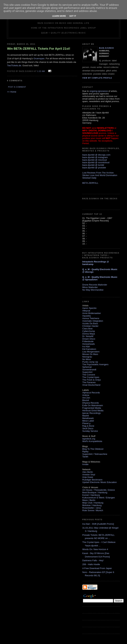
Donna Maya (89, 334)
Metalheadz (88, 418)
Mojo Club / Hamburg (93, 503)
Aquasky (87, 316)
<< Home (12, 92)
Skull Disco (88, 428)
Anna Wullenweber (92, 313)
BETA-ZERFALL (90, 183)
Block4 (86, 400)
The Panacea (89, 382)
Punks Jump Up (90, 362)
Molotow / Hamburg (92, 505)
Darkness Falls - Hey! (93, 560)
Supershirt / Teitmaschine (95, 454)
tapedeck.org (89, 439)
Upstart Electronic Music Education (100, 482)
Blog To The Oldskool (93, 449)
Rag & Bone (88, 426)
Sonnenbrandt (89, 370)
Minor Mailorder (90, 287)
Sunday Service (90, 431)
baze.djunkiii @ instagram (95, 157)
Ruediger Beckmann (92, 480)
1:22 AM (41, 71)
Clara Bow (88, 329)
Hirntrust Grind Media (93, 411)
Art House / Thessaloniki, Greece (99, 490)
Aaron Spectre (89, 308)
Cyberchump (89, 331)
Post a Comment (17, 87)
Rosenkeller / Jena (92, 508)
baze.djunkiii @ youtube (94, 168)
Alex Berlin (88, 472)
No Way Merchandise (93, 290)
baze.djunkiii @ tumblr (93, 165)
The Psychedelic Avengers (95, 364)
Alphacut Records (91, 393)
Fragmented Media (92, 408)
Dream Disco (89, 339)
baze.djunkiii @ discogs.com (96, 155)
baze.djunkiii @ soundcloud (96, 162)
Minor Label (88, 421)
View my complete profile (97, 78)
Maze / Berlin (89, 500)
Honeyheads (89, 344)
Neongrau (87, 357)
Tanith (85, 457)
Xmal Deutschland (91, 385)
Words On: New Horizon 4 (95, 549)
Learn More (59, 16)
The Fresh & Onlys (92, 380)
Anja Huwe (88, 477)
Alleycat (86, 311)
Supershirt (87, 372)
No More (87, 359)
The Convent (89, 375)
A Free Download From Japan (97, 568)
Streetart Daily (89, 178)
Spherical (87, 367)
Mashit (86, 416)
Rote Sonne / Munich (93, 510)
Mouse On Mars (90, 354)
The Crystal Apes (91, 377)
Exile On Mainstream (93, 405)
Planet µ (86, 423)
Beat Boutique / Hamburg (95, 492)
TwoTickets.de (14, 65)
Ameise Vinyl (89, 475)
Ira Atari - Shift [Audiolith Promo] (98, 524)
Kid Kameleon (89, 349)
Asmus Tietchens (91, 318)
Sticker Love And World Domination (100, 175)
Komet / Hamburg (91, 495)
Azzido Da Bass (90, 323)
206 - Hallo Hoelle (91, 564)
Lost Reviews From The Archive (98, 173)
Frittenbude (88, 341)
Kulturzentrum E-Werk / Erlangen (99, 498)
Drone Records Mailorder (95, 285)
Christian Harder (91, 326)
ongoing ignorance (99, 91)
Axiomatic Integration (93, 321)
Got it (73, 16)
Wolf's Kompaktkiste (92, 441)
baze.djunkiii (107, 48)
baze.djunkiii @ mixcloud (95, 160)
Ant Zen (86, 398)
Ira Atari (86, 346)
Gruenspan (39, 58)
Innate (85, 464)
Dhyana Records (91, 403)
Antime (86, 395)
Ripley (85, 452)
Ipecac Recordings (92, 413)
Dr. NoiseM (88, 336)
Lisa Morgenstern (91, 352)
